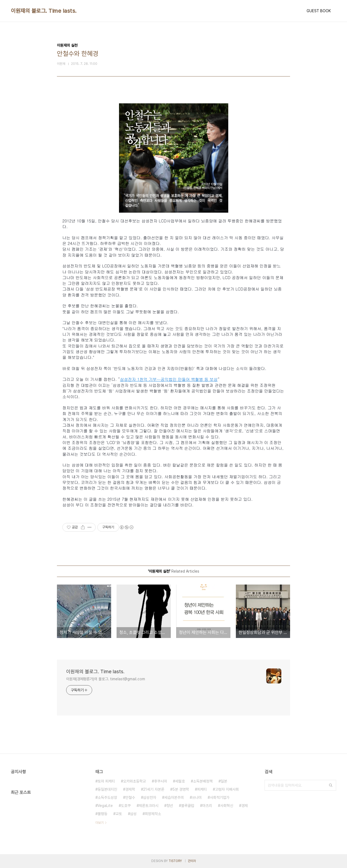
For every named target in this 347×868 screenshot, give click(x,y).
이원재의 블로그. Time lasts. (44, 11)
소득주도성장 (107, 797)
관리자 (192, 861)
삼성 (133, 814)
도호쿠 (126, 806)
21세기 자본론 (154, 789)
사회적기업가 (220, 797)
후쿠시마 (160, 781)
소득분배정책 (203, 781)
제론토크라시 (149, 806)
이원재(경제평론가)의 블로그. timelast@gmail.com (106, 679)
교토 (119, 814)
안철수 (130, 797)
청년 (170, 806)
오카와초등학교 (134, 781)
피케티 (202, 789)
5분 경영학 (181, 789)
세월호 (180, 781)
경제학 (130, 789)
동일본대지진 (107, 789)
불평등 (102, 814)
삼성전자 (150, 797)
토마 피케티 (106, 781)
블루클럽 (188, 806)
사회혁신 (227, 806)
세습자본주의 (174, 797)
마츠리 (207, 806)
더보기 (99, 823)
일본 (224, 781)
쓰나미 (197, 797)
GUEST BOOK (319, 11)
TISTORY (175, 861)
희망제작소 (153, 814)
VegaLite (105, 806)
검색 (331, 785)
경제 (245, 806)
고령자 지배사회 (227, 789)
